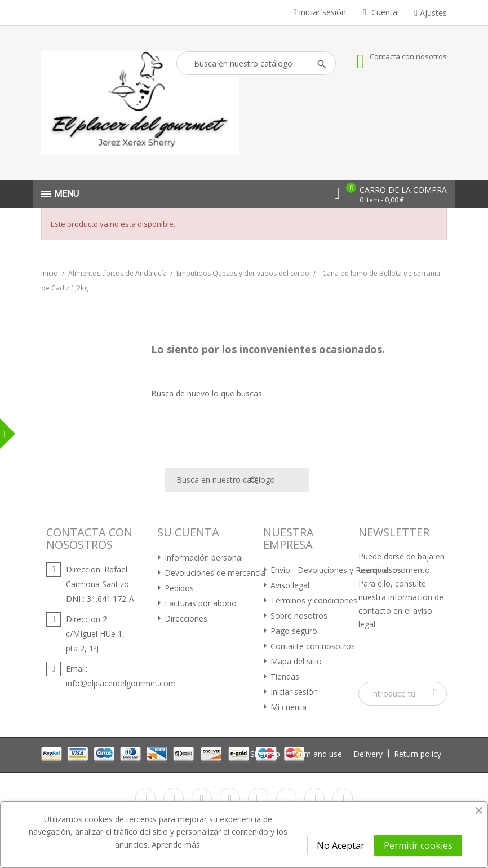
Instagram (314, 798)
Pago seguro (293, 631)
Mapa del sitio (295, 661)
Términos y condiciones (313, 600)
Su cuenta (188, 532)
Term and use (317, 754)
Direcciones (185, 618)
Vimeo (286, 798)
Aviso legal (289, 585)
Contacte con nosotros (312, 646)
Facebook (145, 798)
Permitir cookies (418, 845)
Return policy (418, 754)
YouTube (230, 798)
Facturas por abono (199, 603)
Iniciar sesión (293, 692)
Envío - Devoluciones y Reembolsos (335, 570)
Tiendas (284, 677)
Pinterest (258, 798)
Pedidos (178, 588)
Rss (202, 798)
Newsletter (394, 532)
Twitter (174, 798)
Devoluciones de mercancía (214, 573)
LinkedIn (343, 798)
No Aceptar (341, 845)
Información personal (203, 558)
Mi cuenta (287, 707)
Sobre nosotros (298, 616)
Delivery (368, 754)
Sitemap (265, 754)
